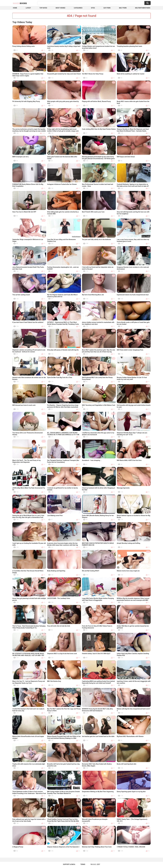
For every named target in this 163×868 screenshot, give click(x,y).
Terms (83, 864)
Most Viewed (60, 8)
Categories (78, 8)
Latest (28, 8)
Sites (93, 8)
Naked (20, 3)
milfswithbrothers (143, 8)
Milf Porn (123, 8)
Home (15, 8)
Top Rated (43, 8)
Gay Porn (107, 8)
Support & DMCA (69, 864)
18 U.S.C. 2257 (95, 864)
